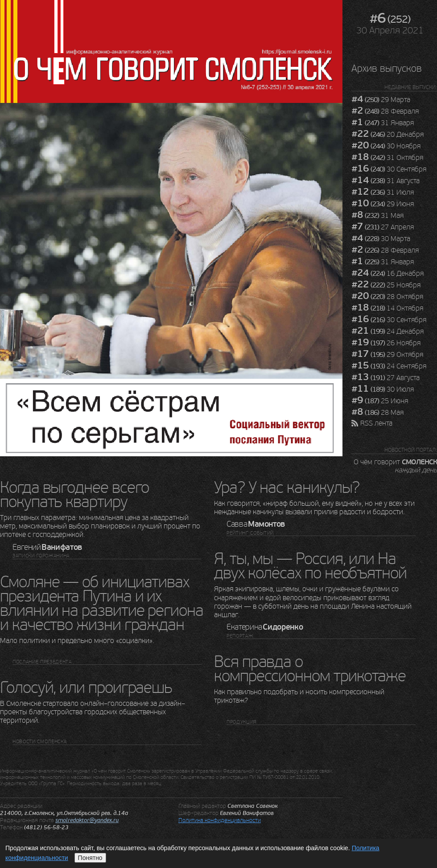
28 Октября (387, 297)
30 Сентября (389, 169)
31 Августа (385, 181)
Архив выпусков (387, 68)
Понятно (90, 858)
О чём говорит (395, 466)
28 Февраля (385, 111)
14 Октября (387, 308)
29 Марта (381, 100)
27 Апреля (383, 227)
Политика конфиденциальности (220, 820)
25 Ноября (386, 285)
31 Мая (377, 216)
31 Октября (387, 158)
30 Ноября (386, 146)
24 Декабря (388, 332)
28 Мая (377, 413)
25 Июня (380, 401)
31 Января (383, 123)
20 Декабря (388, 135)
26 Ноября (386, 343)
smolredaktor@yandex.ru (87, 820)
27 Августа (385, 378)
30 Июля (383, 389)
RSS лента (376, 423)
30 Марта (381, 239)
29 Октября (387, 355)
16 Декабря (388, 274)
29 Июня (383, 204)
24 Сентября (389, 366)
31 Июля (383, 192)
